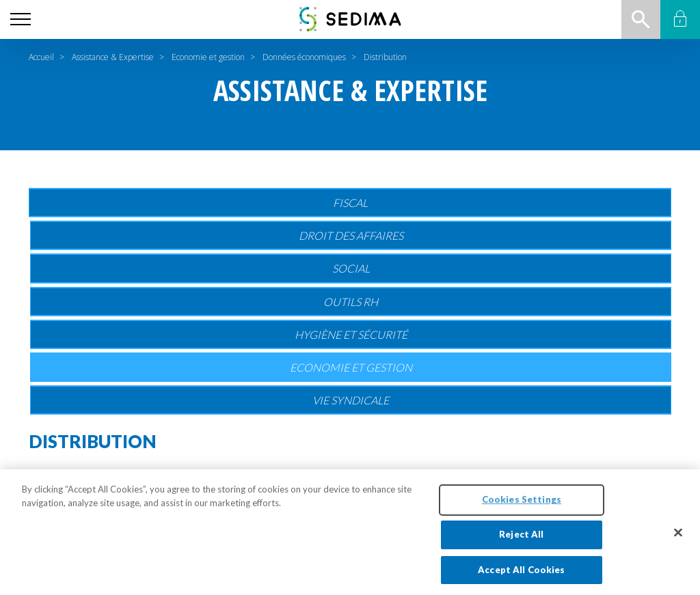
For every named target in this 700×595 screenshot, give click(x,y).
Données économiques (304, 57)
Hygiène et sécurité (351, 334)
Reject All (521, 547)
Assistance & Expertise (113, 57)
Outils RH (351, 302)
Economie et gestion (208, 57)
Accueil (41, 57)
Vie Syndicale (351, 400)
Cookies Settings (522, 512)
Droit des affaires (351, 235)
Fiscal (350, 203)
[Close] (678, 545)
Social (351, 268)
